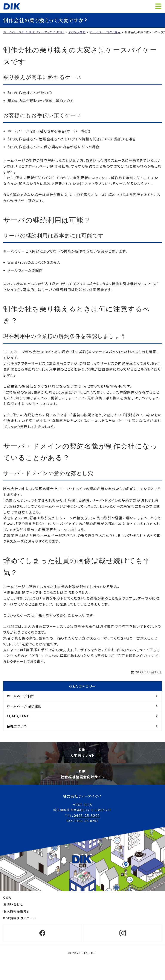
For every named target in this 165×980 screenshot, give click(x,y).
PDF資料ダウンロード (20, 918)
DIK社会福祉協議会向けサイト (82, 774)
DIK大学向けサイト (82, 752)
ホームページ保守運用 (24, 706)
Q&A (7, 897)
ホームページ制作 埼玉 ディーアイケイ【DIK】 (12, 6)
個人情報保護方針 (17, 911)
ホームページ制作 (21, 696)
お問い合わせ (13, 904)
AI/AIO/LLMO (18, 716)
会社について (17, 726)
